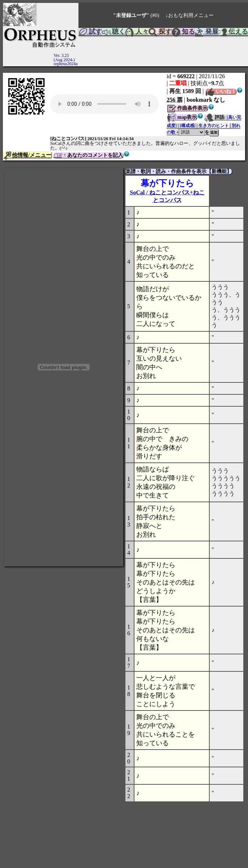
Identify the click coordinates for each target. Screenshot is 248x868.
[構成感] (188, 126)
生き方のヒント (214, 126)
